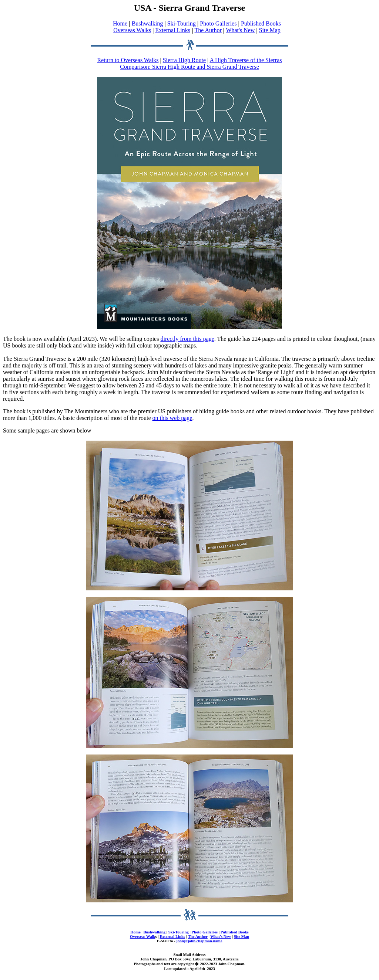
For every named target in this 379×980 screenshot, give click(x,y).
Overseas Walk (143, 936)
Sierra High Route (184, 60)
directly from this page (187, 339)
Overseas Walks (132, 30)
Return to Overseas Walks (128, 60)
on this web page (172, 418)
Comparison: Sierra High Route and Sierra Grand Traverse (189, 67)
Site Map (270, 30)
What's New (240, 30)
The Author (208, 30)
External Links (173, 30)
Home (120, 23)
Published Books (261, 23)
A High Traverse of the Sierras (246, 60)
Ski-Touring (182, 23)
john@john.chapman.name (199, 941)
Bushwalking (147, 23)
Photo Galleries (218, 23)
